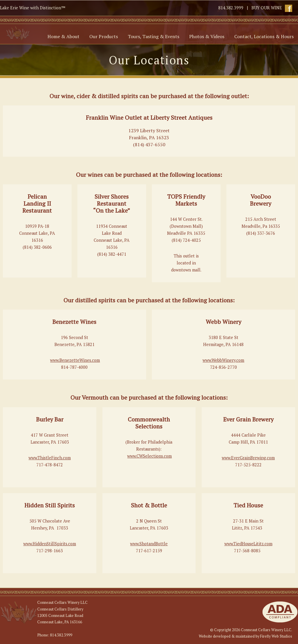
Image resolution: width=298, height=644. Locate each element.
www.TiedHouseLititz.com (248, 544)
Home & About (63, 36)
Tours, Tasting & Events (154, 36)
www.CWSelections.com (149, 456)
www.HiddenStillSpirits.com (50, 544)
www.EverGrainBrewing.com (248, 458)
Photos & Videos (207, 36)
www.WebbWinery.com (223, 360)
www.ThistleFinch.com (50, 458)
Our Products (104, 36)
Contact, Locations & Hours (264, 36)
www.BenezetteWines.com (75, 360)
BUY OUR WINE (267, 8)
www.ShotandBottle (149, 544)
